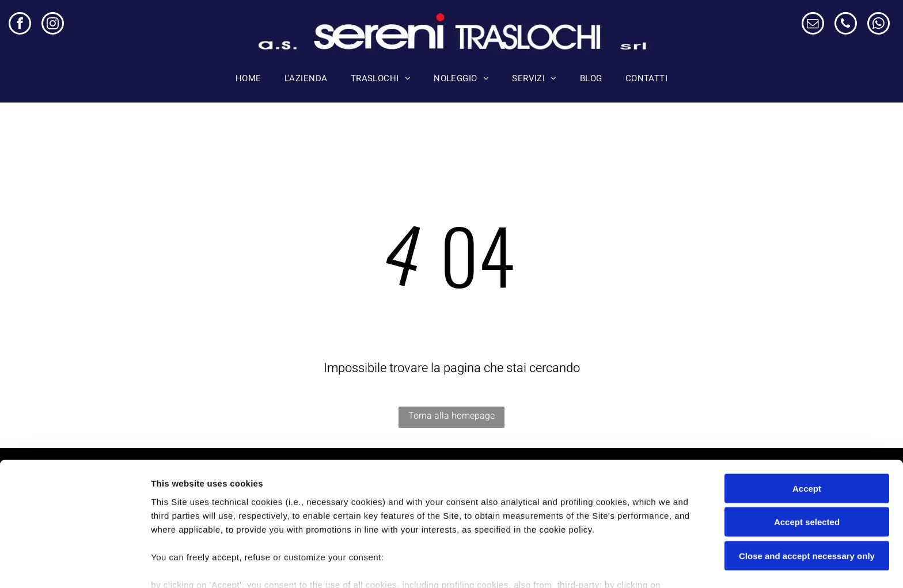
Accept (807, 420)
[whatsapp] (879, 25)
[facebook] (20, 25)
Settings (586, 565)
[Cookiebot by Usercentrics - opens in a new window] (75, 566)
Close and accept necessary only (807, 487)
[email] (813, 25)
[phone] (846, 25)
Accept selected (807, 453)
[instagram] (53, 25)
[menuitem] (248, 78)
